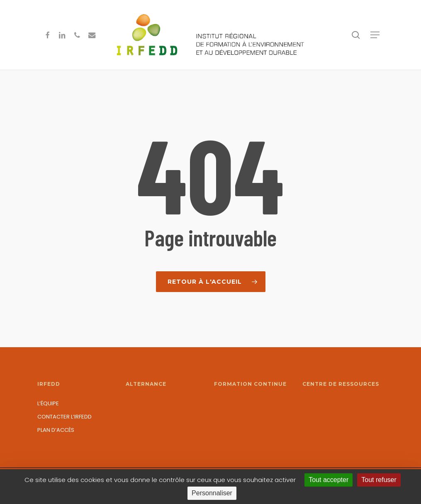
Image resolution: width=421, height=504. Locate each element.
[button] (375, 35)
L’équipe (48, 403)
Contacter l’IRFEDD (64, 417)
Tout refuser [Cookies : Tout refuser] (379, 480)
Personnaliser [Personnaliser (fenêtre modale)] (212, 493)
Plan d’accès (56, 430)
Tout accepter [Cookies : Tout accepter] (329, 480)
